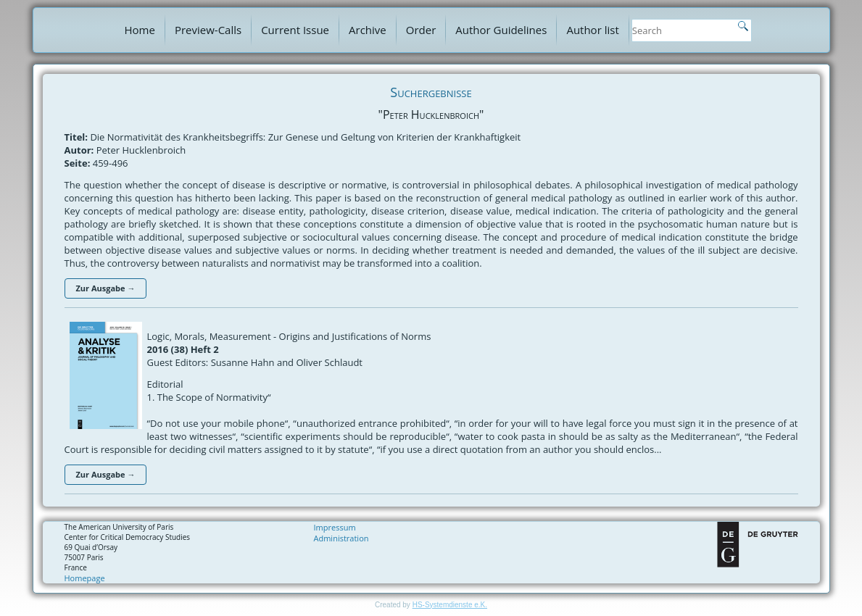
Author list (592, 30)
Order (421, 30)
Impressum (335, 527)
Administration (341, 538)
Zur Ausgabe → (106, 288)
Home (140, 30)
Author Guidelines (501, 30)
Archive (368, 30)
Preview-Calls (208, 30)
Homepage (85, 578)
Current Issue (295, 30)
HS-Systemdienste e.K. (450, 605)
